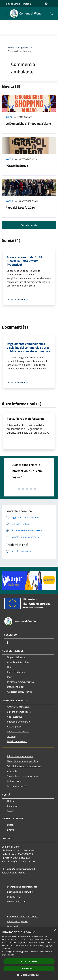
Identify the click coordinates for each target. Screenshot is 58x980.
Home (11, 47)
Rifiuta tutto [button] (29, 969)
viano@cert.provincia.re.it (21, 869)
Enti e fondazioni (16, 672)
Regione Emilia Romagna (18, 4)
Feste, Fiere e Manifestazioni (26, 419)
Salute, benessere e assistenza (23, 776)
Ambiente (12, 771)
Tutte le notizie (29, 225)
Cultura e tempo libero (19, 712)
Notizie (10, 159)
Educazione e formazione (20, 756)
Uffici (10, 667)
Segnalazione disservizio (20, 892)
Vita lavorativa (15, 717)
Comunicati (13, 806)
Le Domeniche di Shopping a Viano (28, 123)
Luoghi (11, 825)
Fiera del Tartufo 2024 (20, 207)
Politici (11, 677)
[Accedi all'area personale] (46, 4)
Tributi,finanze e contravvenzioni (24, 766)
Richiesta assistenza (18, 902)
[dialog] (29, 954)
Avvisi (9, 117)
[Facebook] (7, 643)
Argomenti (24, 47)
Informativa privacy (17, 921)
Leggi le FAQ (14, 897)
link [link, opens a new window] (13, 955)
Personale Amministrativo (21, 682)
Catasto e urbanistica (18, 731)
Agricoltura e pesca (17, 786)
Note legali (13, 926)
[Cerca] (52, 14)
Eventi (11, 830)
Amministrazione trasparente (23, 916)
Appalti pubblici (15, 727)
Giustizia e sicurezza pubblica (22, 761)
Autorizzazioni (15, 781)
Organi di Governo (17, 657)
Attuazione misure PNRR (20, 692)
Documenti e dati (16, 687)
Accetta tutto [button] (29, 961)
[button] (29, 975)
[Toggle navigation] (6, 13)
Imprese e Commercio (18, 722)
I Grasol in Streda (17, 166)
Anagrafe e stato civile (19, 707)
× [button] (55, 930)
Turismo (11, 736)
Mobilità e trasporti (17, 741)
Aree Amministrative (18, 662)
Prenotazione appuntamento (22, 887)
